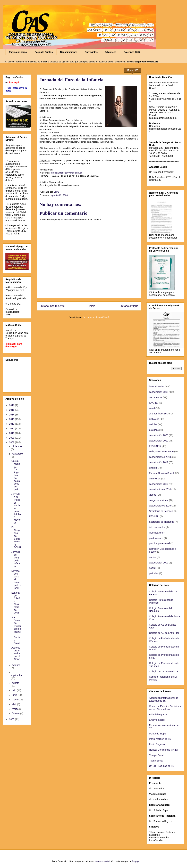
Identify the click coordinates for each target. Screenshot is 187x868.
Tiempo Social (157, 755)
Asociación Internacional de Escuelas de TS (164, 699)
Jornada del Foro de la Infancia (16, 559)
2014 (12, 415)
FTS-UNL (154, 516)
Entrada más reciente (52, 306)
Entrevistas (91, 52)
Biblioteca (111, 52)
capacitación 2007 (159, 563)
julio (14, 690)
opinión (153, 468)
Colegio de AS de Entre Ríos (164, 633)
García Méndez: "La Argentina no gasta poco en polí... (16, 475)
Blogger (136, 861)
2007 (12, 719)
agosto (15, 683)
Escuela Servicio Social (161, 473)
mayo (15, 700)
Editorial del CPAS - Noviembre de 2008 (16, 603)
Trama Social (156, 761)
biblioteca (154, 419)
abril (14, 704)
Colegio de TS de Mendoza (163, 672)
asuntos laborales (158, 414)
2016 (12, 405)
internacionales (157, 527)
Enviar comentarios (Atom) (96, 317)
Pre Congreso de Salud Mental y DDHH (16, 537)
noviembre (17, 454)
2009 (12, 438)
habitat (153, 568)
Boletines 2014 (132, 52)
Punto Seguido (157, 744)
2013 (12, 419)
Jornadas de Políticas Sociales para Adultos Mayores (16, 508)
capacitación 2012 (159, 484)
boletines (154, 430)
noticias (153, 424)
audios (153, 557)
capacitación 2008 (59, 195)
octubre (16, 665)
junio (15, 695)
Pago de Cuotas (44, 52)
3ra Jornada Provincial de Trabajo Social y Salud (16, 630)
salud (152, 408)
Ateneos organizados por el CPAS (16, 653)
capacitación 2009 (159, 392)
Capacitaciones (69, 52)
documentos (156, 397)
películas (154, 573)
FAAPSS (154, 403)
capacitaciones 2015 (160, 506)
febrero (16, 714)
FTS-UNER (155, 446)
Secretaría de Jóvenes (161, 511)
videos (152, 495)
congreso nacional (159, 500)
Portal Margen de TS (160, 739)
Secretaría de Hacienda (162, 522)
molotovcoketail (102, 861)
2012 (12, 424)
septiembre (17, 675)
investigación (156, 533)
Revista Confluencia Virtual (163, 750)
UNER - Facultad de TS (162, 766)
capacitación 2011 (159, 462)
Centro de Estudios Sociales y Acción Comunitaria (165, 708)
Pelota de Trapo (158, 734)
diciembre (17, 446)
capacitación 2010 (159, 441)
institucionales (157, 387)
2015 (12, 410)
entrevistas (155, 479)
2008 (12, 442)
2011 (12, 429)
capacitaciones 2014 (160, 489)
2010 (12, 433)
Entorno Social (157, 720)
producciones (156, 538)
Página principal (18, 52)
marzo (16, 709)
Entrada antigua (129, 306)
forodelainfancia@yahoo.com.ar (66, 173)
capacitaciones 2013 (160, 457)
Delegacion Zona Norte (161, 452)
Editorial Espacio (158, 715)
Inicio (92, 306)
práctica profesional (159, 543)
